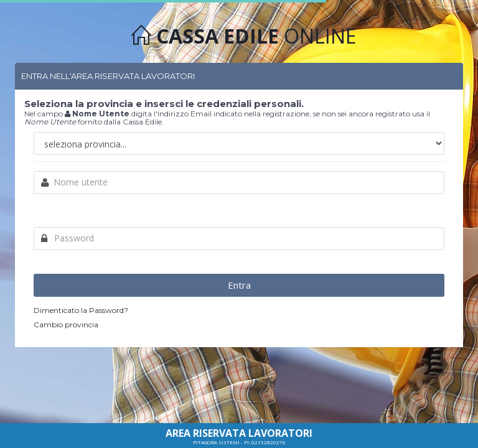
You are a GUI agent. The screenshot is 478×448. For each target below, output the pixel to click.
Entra (239, 285)
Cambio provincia (66, 324)
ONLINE (244, 36)
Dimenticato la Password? (81, 310)
